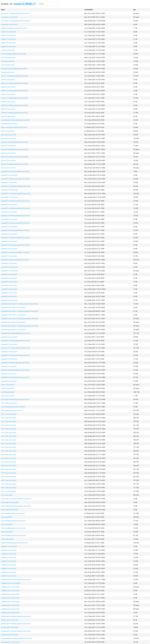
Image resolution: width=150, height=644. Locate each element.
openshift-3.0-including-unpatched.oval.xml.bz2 (15, 172)
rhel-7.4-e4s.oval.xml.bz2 (9, 451)
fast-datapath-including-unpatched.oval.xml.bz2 (16, 120)
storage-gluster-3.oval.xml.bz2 (10, 642)
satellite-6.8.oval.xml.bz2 (9, 572)
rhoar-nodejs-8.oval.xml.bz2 (10, 510)
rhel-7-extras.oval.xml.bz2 (9, 403)
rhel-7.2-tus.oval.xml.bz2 (9, 429)
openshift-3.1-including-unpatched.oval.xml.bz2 (15, 179)
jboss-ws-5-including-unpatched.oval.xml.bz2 (15, 157)
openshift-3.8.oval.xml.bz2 (9, 249)
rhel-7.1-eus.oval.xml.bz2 (9, 414)
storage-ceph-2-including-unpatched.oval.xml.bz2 (16, 616)
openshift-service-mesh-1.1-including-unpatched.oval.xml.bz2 (20, 311)
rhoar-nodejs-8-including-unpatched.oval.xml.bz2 (16, 506)
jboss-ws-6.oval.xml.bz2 (8, 168)
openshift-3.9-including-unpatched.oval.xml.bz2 (15, 252)
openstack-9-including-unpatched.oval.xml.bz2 (15, 377)
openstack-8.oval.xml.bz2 (9, 374)
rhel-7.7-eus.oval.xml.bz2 (9, 488)
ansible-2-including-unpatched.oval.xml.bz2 (14, 28)
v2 (23, 4)
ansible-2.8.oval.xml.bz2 (8, 43)
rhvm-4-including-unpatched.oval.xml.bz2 (14, 535)
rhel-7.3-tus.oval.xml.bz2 (9, 444)
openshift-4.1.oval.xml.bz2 (9, 263)
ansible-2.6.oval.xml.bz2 (8, 36)
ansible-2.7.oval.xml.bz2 (8, 39)
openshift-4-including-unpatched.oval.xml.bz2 (15, 260)
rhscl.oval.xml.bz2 (7, 517)
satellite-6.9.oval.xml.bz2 (9, 576)
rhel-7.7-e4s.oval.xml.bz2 (9, 484)
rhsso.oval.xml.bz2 (7, 524)
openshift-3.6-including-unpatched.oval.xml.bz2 (15, 230)
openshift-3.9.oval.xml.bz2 (9, 256)
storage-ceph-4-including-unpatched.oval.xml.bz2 (16, 631)
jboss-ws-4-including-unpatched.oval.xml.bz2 (15, 149)
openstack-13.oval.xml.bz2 (9, 352)
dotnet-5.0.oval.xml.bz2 (8, 109)
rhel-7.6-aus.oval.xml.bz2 (9, 466)
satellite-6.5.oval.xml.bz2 (9, 561)
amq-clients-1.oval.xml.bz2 (9, 17)
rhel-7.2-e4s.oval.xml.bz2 (9, 421)
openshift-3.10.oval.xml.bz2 (10, 190)
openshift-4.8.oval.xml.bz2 (9, 297)
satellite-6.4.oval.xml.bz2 (9, 558)
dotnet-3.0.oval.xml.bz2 (8, 94)
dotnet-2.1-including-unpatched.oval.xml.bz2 (14, 76)
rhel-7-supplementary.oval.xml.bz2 (11, 410)
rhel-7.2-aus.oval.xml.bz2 (9, 418)
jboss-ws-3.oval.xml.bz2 (8, 146)
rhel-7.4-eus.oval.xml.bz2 (9, 455)
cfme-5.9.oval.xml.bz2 (8, 65)
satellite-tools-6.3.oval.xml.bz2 (10, 591)
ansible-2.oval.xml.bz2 (8, 50)
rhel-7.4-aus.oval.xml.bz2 (9, 447)
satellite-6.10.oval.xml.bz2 (9, 546)
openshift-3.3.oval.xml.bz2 (9, 212)
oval (17, 4)
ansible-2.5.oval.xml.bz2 (8, 32)
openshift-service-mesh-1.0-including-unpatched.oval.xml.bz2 (20, 304)
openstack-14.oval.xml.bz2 (9, 359)
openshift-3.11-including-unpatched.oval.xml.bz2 (16, 194)
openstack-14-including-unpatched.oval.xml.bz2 (16, 355)
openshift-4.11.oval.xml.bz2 (10, 271)
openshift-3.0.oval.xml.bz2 (9, 175)
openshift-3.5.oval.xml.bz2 (9, 227)
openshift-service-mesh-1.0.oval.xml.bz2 (13, 308)
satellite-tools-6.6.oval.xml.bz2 (10, 602)
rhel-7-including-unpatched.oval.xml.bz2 (13, 407)
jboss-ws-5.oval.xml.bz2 (8, 160)
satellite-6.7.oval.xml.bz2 (9, 569)
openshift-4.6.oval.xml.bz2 (9, 289)
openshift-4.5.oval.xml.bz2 (9, 285)
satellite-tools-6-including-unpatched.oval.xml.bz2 (16, 580)
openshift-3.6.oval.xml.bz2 (9, 234)
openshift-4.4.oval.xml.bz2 (9, 282)
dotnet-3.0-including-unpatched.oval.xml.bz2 (14, 91)
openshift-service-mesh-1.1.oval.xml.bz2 (13, 315)
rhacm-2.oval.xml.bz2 (8, 388)
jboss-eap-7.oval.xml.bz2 (9, 138)
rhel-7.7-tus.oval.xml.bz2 (9, 491)
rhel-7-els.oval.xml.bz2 (8, 396)
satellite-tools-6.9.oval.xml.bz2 (10, 613)
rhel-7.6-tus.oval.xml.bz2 (9, 477)
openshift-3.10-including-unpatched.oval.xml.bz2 (16, 186)
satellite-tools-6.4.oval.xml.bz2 (10, 594)
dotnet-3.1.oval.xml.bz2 (8, 102)
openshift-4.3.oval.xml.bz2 (9, 278)
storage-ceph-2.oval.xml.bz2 (10, 620)
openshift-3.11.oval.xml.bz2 (10, 197)
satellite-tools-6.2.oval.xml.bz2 (10, 587)
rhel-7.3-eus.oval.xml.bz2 (9, 440)
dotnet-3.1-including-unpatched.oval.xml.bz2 (14, 98)
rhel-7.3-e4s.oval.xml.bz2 (9, 436)
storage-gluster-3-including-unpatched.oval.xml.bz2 (17, 638)
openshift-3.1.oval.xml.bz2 (9, 183)
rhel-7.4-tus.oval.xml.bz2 (9, 458)
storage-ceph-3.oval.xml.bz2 (10, 627)
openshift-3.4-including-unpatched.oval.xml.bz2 (15, 216)
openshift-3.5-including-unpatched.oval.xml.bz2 (15, 223)
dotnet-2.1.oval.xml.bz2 (8, 80)
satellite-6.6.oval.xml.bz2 (9, 565)
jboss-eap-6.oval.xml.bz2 (9, 135)
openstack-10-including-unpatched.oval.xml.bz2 (16, 333)
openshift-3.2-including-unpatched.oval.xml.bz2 (15, 201)
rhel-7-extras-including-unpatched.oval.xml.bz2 (15, 399)
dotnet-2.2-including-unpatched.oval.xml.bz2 (14, 83)
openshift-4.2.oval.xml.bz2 (9, 274)
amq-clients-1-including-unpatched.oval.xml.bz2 (16, 13)
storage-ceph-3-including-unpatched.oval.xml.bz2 (16, 624)
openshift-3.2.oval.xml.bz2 (9, 205)
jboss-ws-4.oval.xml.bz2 (8, 153)
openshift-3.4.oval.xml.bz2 (9, 219)
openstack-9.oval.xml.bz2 (9, 381)
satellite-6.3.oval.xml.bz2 (9, 554)
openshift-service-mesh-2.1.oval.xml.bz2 (13, 330)
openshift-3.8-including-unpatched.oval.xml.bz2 (15, 245)
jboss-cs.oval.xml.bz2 (8, 131)
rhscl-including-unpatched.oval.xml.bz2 (13, 513)
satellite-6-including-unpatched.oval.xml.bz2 (14, 543)
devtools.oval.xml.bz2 (8, 72)
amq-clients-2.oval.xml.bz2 (9, 24)
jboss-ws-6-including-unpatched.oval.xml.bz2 (15, 164)
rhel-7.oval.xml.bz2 (7, 495)
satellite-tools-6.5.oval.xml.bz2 (10, 598)
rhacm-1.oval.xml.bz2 (8, 385)
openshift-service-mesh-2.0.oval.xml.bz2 (13, 322)
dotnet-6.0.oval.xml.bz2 (8, 116)
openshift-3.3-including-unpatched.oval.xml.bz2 (15, 208)
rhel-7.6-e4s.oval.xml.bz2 (9, 469)
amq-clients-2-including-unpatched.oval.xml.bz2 (16, 21)
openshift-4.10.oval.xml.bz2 (10, 267)
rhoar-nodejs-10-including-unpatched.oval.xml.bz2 (16, 499)
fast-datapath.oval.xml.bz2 (9, 124)
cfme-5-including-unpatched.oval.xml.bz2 (14, 54)
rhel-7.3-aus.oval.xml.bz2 (9, 433)
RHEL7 (30, 4)
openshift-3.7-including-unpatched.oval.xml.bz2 (15, 238)
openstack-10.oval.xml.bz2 (9, 337)
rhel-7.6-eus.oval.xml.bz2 (9, 473)
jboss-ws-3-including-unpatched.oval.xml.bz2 (15, 142)
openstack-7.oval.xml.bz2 (9, 366)
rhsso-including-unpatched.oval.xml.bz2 (13, 521)
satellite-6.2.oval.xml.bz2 (9, 550)
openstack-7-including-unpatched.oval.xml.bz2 (15, 363)
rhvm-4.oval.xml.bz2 (7, 539)
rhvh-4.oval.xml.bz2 (7, 532)
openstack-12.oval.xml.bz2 (9, 344)
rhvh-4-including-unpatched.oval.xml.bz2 (13, 528)
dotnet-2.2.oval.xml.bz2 (8, 87)
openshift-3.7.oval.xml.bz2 (9, 241)
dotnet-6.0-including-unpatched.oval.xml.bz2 (14, 113)
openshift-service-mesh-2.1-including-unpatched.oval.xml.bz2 (20, 326)
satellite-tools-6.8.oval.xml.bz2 (10, 609)
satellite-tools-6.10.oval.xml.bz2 (11, 583)
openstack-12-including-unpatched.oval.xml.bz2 (16, 341)
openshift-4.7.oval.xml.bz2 (9, 293)
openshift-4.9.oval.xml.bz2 (9, 300)
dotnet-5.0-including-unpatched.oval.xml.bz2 (14, 105)
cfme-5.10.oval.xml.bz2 (8, 58)
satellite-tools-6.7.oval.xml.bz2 (10, 605)
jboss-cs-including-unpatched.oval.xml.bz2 (14, 127)
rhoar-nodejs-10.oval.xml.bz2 (10, 502)
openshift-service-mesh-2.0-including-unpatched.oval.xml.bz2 (20, 319)
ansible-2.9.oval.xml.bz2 (8, 47)
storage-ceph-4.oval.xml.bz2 (10, 635)
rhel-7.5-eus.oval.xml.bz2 (9, 462)
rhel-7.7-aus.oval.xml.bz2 (9, 480)
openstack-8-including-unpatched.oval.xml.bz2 (15, 370)
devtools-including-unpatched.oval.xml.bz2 (14, 69)
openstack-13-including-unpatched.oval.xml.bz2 (16, 348)
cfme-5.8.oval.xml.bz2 (8, 61)
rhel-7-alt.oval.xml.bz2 (8, 392)
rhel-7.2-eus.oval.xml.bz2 (9, 425)
